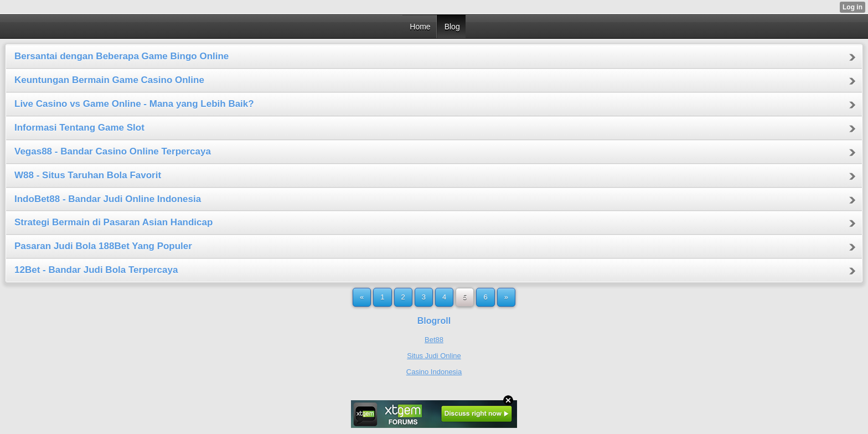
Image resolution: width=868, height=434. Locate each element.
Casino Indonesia (434, 372)
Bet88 (434, 340)
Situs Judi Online (434, 356)
